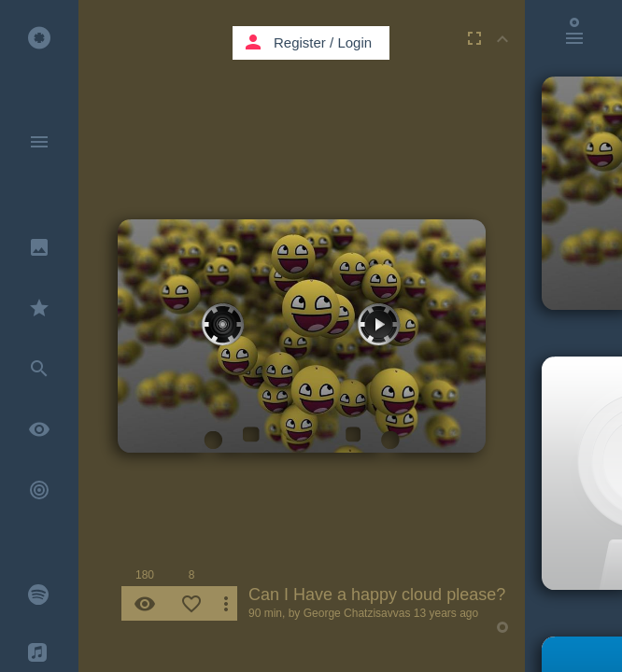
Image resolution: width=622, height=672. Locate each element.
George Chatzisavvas (357, 613)
